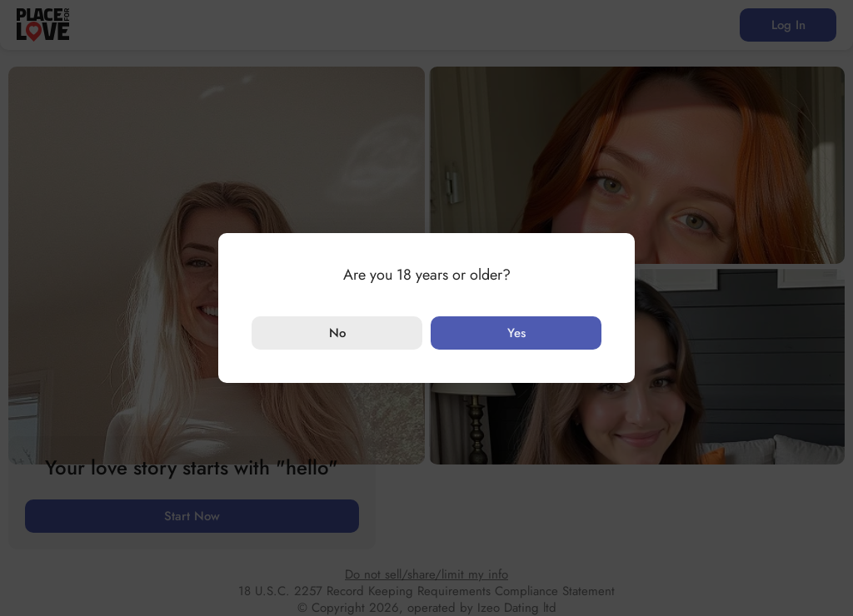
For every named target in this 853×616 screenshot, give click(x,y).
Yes (516, 333)
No (337, 333)
